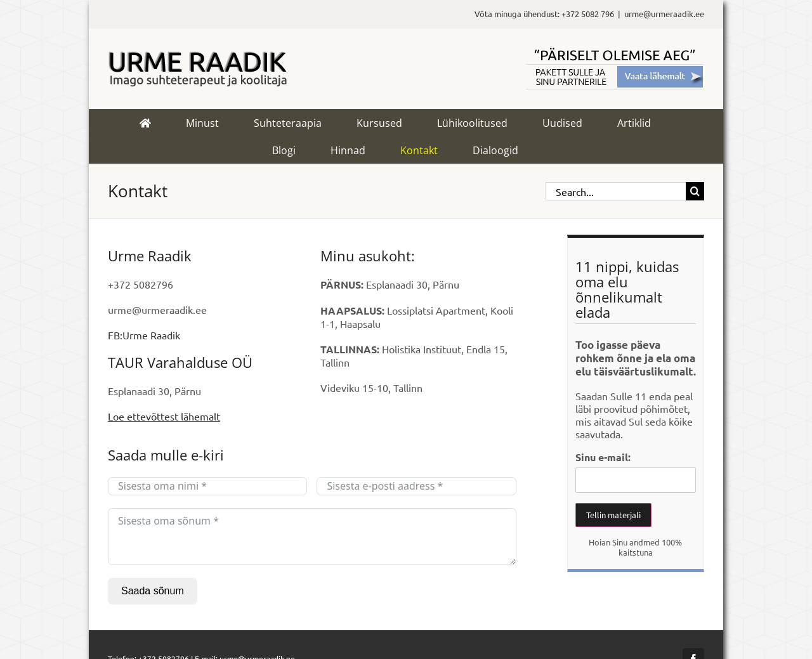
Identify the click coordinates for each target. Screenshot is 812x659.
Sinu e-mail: (603, 457)
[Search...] (616, 191)
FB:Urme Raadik (144, 335)
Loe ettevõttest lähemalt (164, 416)
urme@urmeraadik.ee (664, 14)
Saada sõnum (153, 591)
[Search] (695, 191)
